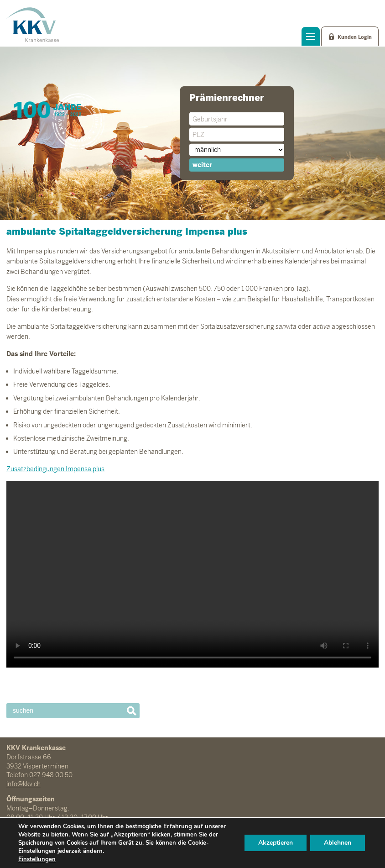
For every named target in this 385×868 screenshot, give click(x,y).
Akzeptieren (276, 843)
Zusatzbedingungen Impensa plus (55, 469)
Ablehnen (338, 843)
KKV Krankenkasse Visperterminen (33, 25)
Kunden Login (355, 37)
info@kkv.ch (23, 784)
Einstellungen (37, 859)
